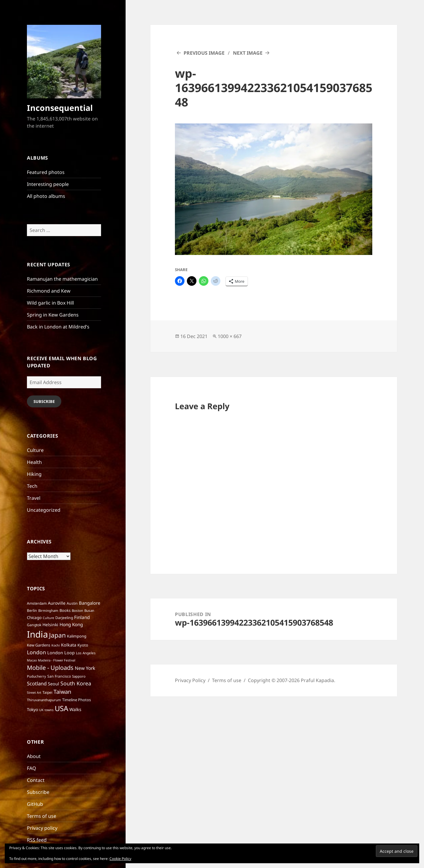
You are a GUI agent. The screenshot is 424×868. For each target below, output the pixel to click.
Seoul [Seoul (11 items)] (54, 684)
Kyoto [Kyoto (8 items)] (83, 645)
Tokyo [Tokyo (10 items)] (32, 709)
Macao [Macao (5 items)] (32, 660)
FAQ (32, 768)
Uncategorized (44, 510)
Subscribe (44, 401)
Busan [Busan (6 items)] (89, 610)
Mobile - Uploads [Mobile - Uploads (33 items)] (50, 668)
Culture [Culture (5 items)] (48, 618)
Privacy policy (42, 828)
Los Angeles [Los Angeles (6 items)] (86, 653)
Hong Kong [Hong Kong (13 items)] (71, 624)
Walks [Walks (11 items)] (75, 709)
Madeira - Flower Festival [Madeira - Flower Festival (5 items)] (57, 660)
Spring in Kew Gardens (53, 315)
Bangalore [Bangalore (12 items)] (90, 603)
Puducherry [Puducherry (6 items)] (36, 676)
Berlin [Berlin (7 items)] (32, 610)
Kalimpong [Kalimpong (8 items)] (77, 636)
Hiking (34, 474)
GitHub (35, 804)
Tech (32, 486)
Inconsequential (60, 108)
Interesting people (48, 184)
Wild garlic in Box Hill (50, 303)
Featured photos (46, 172)
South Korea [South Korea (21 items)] (76, 683)
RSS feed (37, 840)
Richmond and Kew (49, 291)
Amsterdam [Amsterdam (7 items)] (37, 603)
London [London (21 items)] (36, 652)
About (34, 756)
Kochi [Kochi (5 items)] (56, 645)
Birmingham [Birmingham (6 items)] (48, 610)
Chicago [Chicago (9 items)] (34, 618)
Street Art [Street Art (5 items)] (34, 693)
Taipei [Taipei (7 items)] (47, 692)
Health (34, 462)
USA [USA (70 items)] (61, 708)
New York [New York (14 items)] (85, 668)
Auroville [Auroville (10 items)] (57, 603)
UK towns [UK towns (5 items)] (46, 710)
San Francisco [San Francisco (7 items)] (59, 676)
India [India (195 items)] (37, 634)
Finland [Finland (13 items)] (82, 617)
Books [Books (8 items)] (65, 610)
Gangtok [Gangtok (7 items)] (34, 625)
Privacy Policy (190, 680)
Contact (36, 780)
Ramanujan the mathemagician (62, 279)
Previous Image (204, 53)
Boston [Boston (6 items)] (77, 610)
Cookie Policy (120, 859)
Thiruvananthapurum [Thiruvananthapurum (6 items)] (44, 700)
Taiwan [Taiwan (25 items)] (62, 692)
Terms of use (42, 816)
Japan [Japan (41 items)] (57, 635)
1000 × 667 (230, 336)
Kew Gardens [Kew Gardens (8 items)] (39, 645)
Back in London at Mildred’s (58, 327)
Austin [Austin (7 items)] (72, 603)
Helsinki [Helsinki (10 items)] (50, 625)
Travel (34, 498)
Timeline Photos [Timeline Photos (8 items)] (77, 700)
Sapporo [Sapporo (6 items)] (79, 676)
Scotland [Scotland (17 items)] (37, 683)
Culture (35, 450)
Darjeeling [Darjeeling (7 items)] (64, 618)
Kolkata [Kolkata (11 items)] (69, 645)
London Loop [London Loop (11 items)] (61, 653)
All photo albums (46, 196)
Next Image (248, 53)
